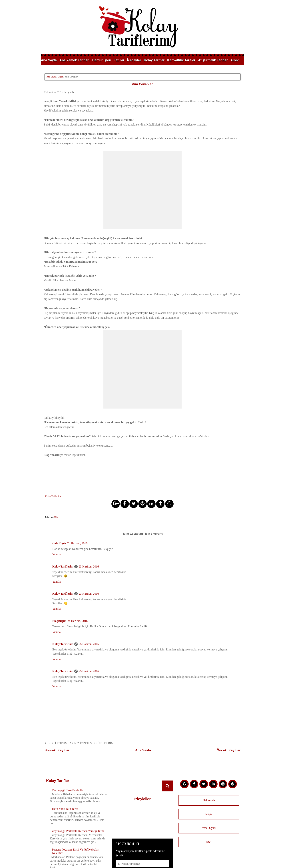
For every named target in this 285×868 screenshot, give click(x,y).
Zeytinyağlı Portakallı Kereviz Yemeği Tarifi (78, 788)
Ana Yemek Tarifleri (74, 60)
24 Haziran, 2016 (78, 578)
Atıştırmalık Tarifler (213, 60)
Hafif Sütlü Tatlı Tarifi (65, 766)
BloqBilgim (59, 578)
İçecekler (134, 60)
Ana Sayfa (49, 60)
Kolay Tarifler (154, 60)
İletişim (209, 772)
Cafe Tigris (59, 501)
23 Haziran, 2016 (77, 501)
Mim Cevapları (142, 84)
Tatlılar (119, 60)
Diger (60, 77)
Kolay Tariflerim (63, 524)
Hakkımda (209, 757)
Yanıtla (57, 512)
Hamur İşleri (102, 60)
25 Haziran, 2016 (89, 601)
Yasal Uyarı (209, 785)
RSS (209, 799)
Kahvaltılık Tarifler (181, 60)
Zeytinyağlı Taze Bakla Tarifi (69, 747)
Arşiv (234, 60)
